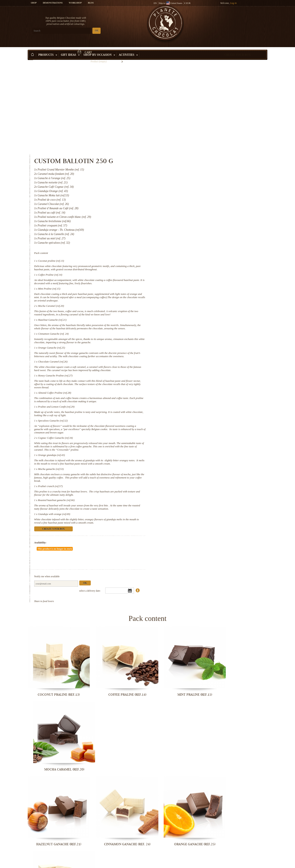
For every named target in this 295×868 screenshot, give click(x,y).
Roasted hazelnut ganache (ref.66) (194, 412)
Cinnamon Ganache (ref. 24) (191, 242)
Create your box (238, 49)
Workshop (75, 3)
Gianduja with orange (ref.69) (192, 426)
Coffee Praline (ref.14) (188, 180)
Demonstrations (53, 3)
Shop (34, 3)
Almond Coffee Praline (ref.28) (193, 305)
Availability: (178, 454)
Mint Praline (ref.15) (187, 194)
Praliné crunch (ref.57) (188, 398)
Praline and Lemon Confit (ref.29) (194, 319)
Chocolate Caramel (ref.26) (191, 273)
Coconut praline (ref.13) (189, 166)
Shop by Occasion (99, 49)
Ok (223, 483)
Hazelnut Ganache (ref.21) (190, 225)
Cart (237, 19)
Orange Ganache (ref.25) (189, 256)
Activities (128, 49)
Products (48, 49)
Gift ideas (70, 49)
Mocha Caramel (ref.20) (189, 211)
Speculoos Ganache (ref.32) (191, 332)
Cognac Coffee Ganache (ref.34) (193, 350)
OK (76, 31)
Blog (91, 3)
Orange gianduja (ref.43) (189, 367)
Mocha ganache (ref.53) (189, 381)
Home (30, 56)
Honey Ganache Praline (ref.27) (193, 287)
